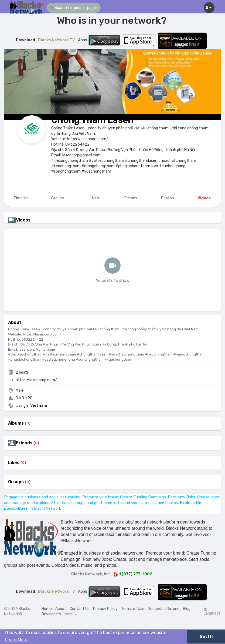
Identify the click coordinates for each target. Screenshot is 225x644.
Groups (16, 482)
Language (212, 612)
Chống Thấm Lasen (92, 120)
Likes (14, 463)
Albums (16, 423)
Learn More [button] (16, 640)
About (61, 609)
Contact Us (80, 609)
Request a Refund (164, 609)
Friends (24, 443)
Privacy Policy (105, 609)
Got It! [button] (206, 637)
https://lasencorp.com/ (36, 380)
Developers (51, 614)
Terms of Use (133, 609)
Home (47, 609)
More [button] (70, 614)
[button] (74, 8)
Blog (187, 609)
